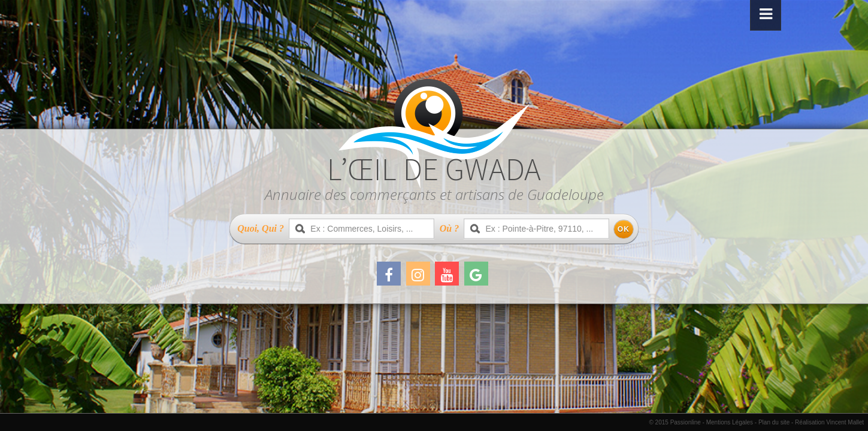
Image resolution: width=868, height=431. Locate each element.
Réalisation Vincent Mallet (829, 422)
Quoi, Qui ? (261, 228)
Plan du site (774, 422)
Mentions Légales (730, 422)
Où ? (449, 228)
